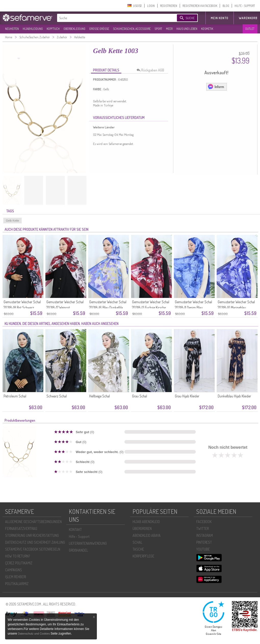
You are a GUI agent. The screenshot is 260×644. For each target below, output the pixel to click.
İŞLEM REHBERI (16, 577)
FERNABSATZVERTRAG (21, 528)
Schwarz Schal (57, 396)
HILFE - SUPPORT (245, 6)
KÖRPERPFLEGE (143, 556)
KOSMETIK (207, 29)
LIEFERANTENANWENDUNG (88, 543)
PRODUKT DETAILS (106, 70)
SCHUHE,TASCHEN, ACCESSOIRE (132, 29)
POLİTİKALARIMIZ (17, 584)
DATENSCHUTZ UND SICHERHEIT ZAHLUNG (35, 542)
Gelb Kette (12, 221)
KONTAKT (75, 530)
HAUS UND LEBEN (187, 29)
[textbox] (113, 18)
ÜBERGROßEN (142, 528)
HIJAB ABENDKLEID (146, 522)
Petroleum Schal (15, 396)
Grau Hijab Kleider (187, 396)
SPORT (158, 29)
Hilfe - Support (79, 536)
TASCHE (138, 549)
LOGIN (151, 6)
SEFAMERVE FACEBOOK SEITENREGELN (33, 549)
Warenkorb (248, 18)
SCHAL (137, 542)
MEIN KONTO (220, 18)
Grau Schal (140, 396)
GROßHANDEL (78, 550)
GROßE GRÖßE (99, 29)
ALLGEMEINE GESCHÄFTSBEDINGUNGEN (33, 522)
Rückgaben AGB (152, 70)
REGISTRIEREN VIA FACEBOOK (200, 6)
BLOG (226, 6)
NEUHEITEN (12, 29)
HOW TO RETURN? (17, 556)
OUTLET (250, 29)
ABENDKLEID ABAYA (147, 535)
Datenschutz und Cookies (34, 634)
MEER (169, 29)
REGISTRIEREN (169, 6)
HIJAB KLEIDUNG (33, 29)
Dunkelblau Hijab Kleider (234, 396)
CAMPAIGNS (14, 570)
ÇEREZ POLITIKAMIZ (19, 563)
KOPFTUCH (53, 29)
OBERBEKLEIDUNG (74, 29)
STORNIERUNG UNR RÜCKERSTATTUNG (32, 535)
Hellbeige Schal (100, 396)
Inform (216, 87)
